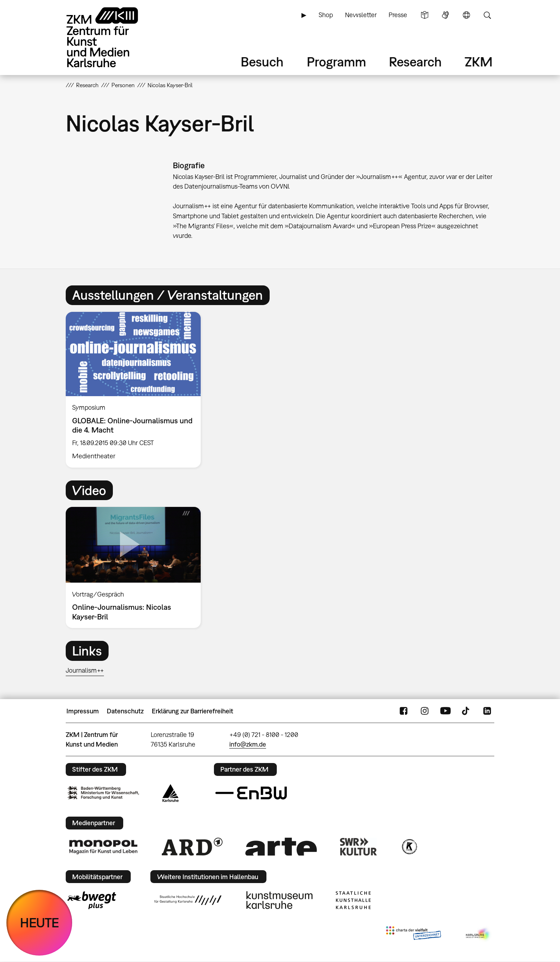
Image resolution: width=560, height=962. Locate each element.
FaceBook (404, 711)
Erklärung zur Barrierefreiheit (192, 711)
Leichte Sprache (425, 15)
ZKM (479, 62)
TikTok (466, 711)
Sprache (466, 15)
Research (415, 62)
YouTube (445, 711)
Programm (336, 62)
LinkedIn (487, 711)
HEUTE (39, 923)
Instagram (425, 711)
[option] (136, 390)
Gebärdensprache (445, 15)
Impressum (83, 711)
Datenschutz (125, 711)
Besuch (262, 62)
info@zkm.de (248, 744)
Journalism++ (85, 670)
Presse (398, 15)
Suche (487, 15)
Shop (326, 15)
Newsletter (361, 15)
